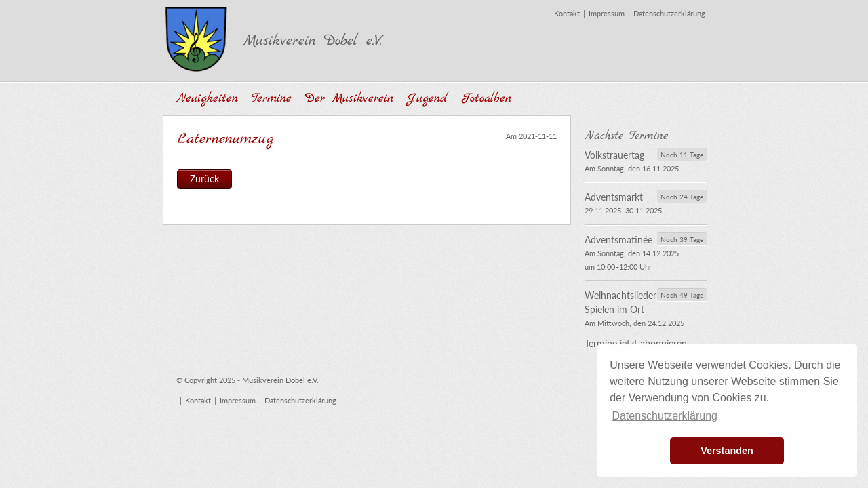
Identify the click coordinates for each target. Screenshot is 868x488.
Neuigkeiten (207, 99)
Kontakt (567, 13)
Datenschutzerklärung (669, 13)
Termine (272, 99)
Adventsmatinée (618, 240)
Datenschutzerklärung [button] (665, 416)
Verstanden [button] (727, 451)
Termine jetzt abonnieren (636, 343)
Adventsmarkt (614, 197)
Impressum (607, 13)
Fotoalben (486, 99)
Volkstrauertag (614, 155)
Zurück (204, 179)
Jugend (427, 99)
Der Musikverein (349, 99)
